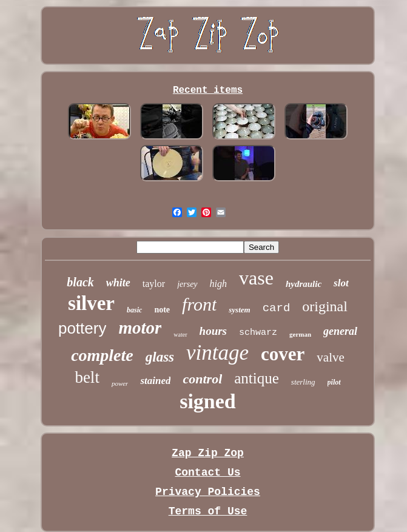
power (120, 383)
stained (155, 381)
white (118, 283)
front (199, 304)
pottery (82, 328)
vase (256, 278)
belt (87, 377)
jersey (187, 284)
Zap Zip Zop (208, 453)
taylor (154, 284)
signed (208, 401)
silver (91, 303)
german (300, 334)
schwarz (258, 333)
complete (102, 355)
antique (257, 378)
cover (283, 354)
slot (341, 283)
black (80, 282)
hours (213, 331)
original (325, 306)
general (340, 331)
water (180, 335)
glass (160, 357)
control (202, 379)
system (239, 310)
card (277, 308)
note (162, 310)
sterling (303, 382)
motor (140, 328)
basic (134, 310)
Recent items (208, 90)
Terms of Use (208, 511)
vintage (217, 353)
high (218, 284)
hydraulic (304, 284)
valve (330, 357)
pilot (334, 382)
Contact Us (207, 473)
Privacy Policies (208, 492)
